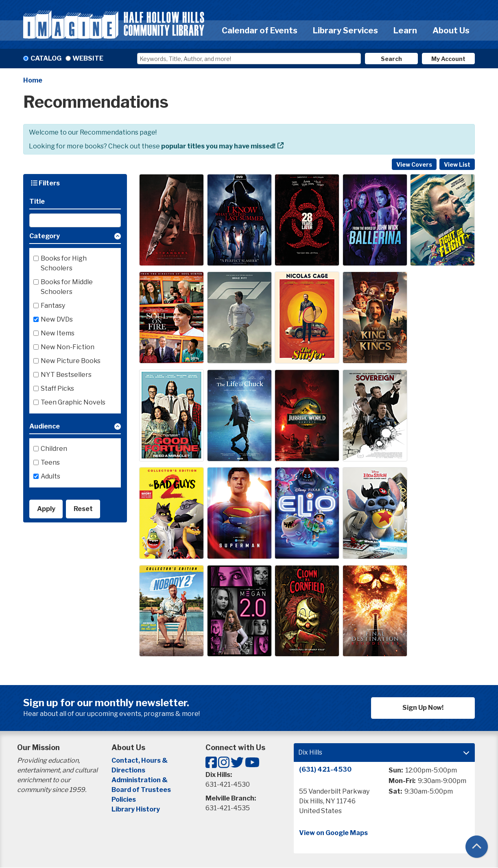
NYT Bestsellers (66, 375)
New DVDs (57, 319)
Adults (50, 476)
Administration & (140, 780)
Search (391, 59)
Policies (124, 799)
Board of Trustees (141, 790)
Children (54, 449)
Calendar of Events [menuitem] (260, 30)
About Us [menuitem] (451, 30)
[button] (75, 238)
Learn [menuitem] (405, 30)
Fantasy (53, 306)
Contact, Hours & (140, 760)
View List (457, 164)
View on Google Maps (333, 833)
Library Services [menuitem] (345, 30)
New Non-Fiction (68, 347)
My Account (448, 59)
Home (33, 80)
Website (88, 58)
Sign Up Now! (423, 708)
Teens (50, 462)
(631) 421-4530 (325, 769)
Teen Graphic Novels (73, 402)
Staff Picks (57, 388)
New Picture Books (71, 361)
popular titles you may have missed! (218, 146)
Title (37, 201)
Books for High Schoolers (64, 263)
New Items (58, 333)
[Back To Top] (477, 847)
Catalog (46, 58)
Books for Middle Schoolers (67, 287)
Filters (45, 183)
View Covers (414, 164)
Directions (128, 770)
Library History (136, 809)
